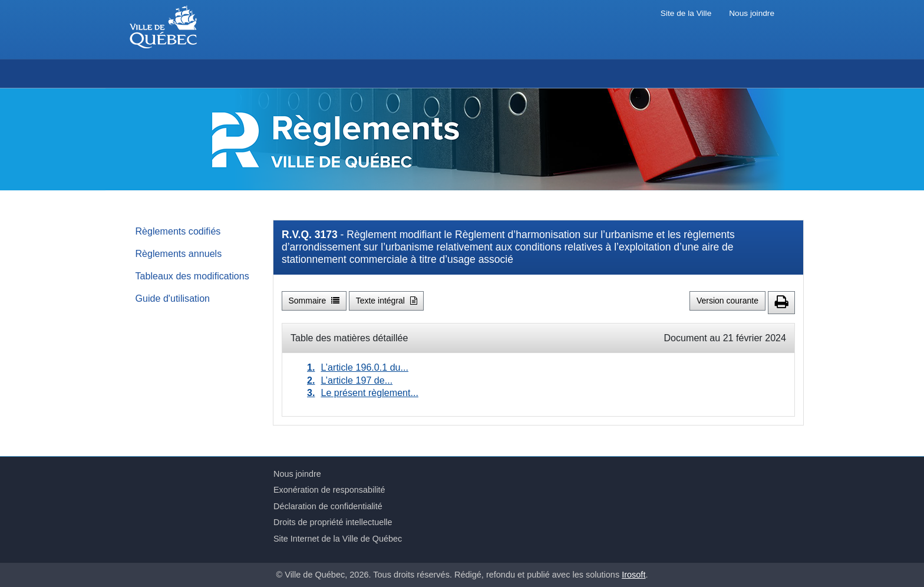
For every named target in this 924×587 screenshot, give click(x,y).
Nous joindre (752, 13)
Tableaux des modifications (192, 276)
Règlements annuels (179, 253)
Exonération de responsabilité (329, 490)
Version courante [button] (727, 301)
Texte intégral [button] (387, 301)
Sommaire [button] (314, 301)
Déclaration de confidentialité (328, 506)
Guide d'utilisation (173, 298)
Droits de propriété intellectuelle (333, 522)
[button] (781, 303)
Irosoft (633, 575)
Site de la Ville (686, 13)
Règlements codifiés (178, 231)
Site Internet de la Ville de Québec (338, 539)
